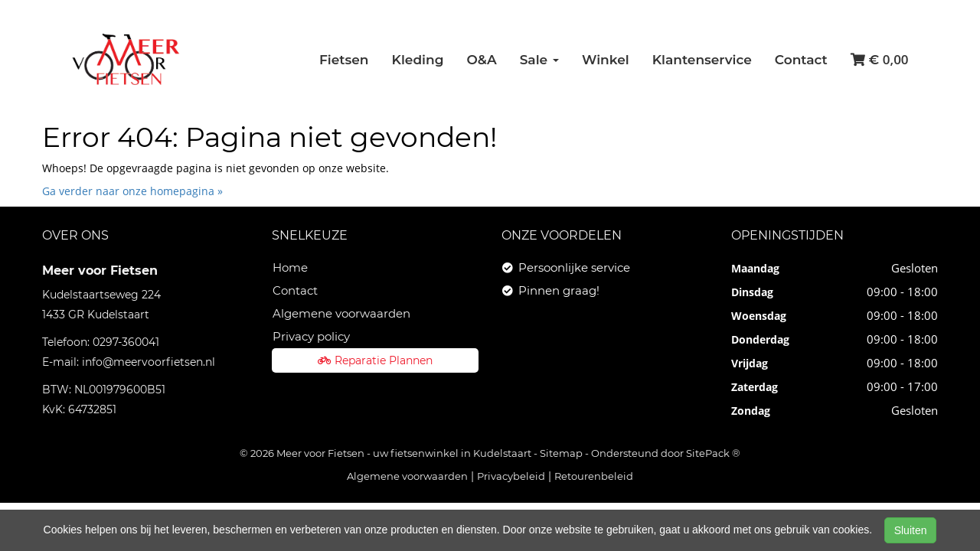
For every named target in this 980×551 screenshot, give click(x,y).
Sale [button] (539, 60)
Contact (801, 60)
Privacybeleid (511, 476)
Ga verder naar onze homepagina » (132, 191)
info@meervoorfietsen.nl (149, 362)
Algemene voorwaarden (341, 313)
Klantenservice (702, 60)
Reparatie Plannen (375, 360)
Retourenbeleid (594, 476)
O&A (481, 60)
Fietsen (344, 60)
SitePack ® (713, 453)
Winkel (606, 60)
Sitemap (561, 453)
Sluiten (911, 530)
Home (290, 267)
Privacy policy (311, 336)
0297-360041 (126, 342)
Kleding (418, 60)
